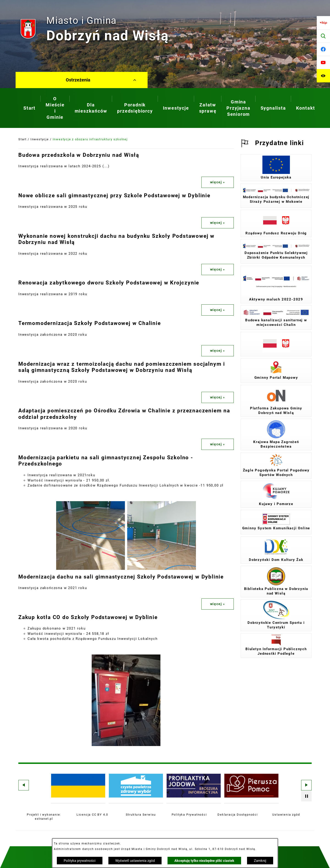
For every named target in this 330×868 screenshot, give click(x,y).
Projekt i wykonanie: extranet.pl (44, 817)
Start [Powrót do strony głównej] (22, 139)
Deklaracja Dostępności (238, 815)
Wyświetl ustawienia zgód (135, 861)
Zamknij (260, 861)
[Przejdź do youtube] (323, 62)
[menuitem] (29, 108)
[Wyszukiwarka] (323, 36)
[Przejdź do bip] (323, 23)
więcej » (218, 182)
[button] (91, 569)
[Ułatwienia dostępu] (323, 76)
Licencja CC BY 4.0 (92, 815)
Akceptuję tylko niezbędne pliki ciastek (204, 861)
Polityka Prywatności (189, 815)
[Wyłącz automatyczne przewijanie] (306, 796)
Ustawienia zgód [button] (286, 815)
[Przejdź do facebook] (323, 49)
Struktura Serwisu (141, 815)
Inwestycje (40, 139)
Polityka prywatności (80, 861)
